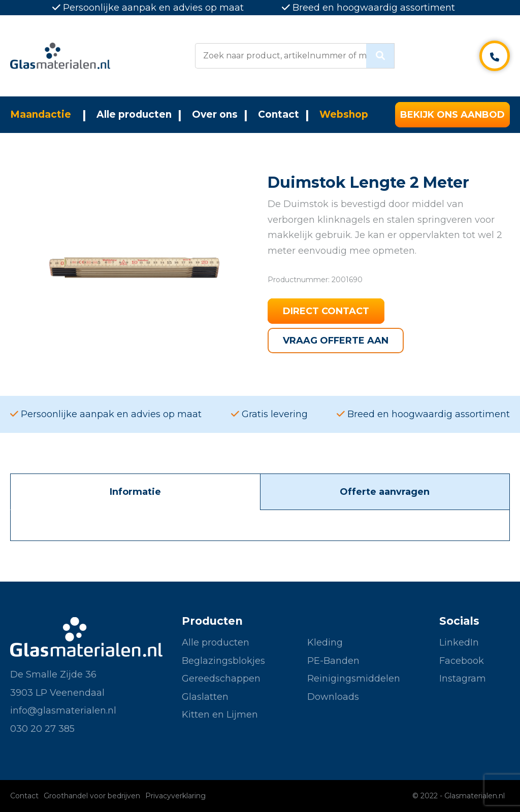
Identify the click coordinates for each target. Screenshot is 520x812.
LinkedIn (459, 642)
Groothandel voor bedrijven (92, 796)
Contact (279, 114)
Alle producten (134, 114)
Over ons (215, 114)
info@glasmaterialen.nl (63, 710)
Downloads (333, 697)
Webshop (344, 114)
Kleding (325, 642)
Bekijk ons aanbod (452, 115)
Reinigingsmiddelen (354, 679)
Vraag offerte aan (336, 341)
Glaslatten (205, 697)
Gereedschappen (221, 679)
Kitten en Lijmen (220, 715)
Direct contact (326, 311)
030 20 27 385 (42, 729)
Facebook (462, 661)
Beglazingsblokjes (223, 661)
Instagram (463, 679)
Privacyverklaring (175, 796)
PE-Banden (333, 661)
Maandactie (41, 114)
